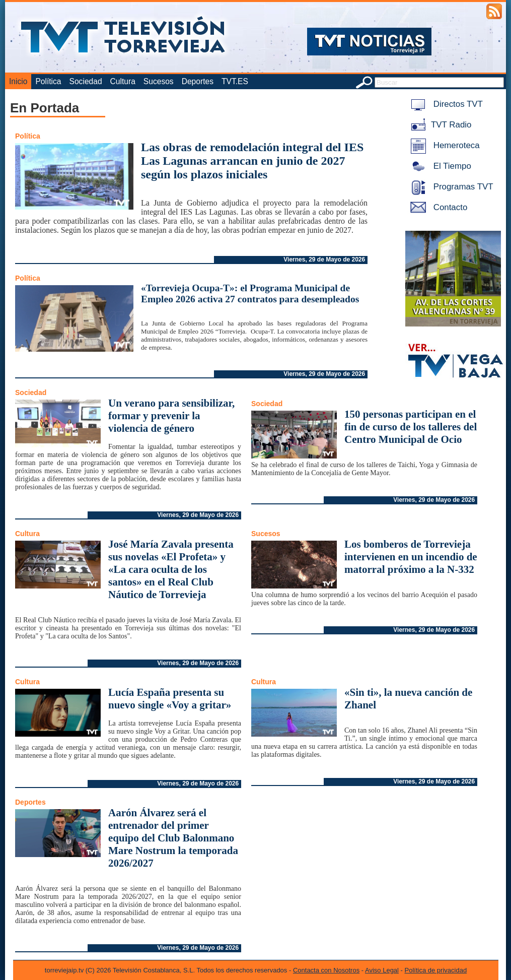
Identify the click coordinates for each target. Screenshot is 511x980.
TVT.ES (235, 81)
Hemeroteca (443, 145)
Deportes (198, 81)
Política (48, 81)
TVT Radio (439, 125)
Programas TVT (450, 187)
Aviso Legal (382, 970)
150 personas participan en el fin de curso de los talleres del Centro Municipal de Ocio (411, 427)
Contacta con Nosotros (326, 970)
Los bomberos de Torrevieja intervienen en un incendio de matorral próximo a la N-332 (411, 557)
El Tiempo (439, 166)
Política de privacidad (436, 970)
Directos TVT (445, 104)
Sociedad (86, 81)
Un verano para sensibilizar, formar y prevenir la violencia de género (171, 416)
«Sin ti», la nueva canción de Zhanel (408, 699)
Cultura (123, 81)
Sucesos (159, 81)
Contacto (437, 207)
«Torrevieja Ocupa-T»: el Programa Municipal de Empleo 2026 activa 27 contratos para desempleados (250, 293)
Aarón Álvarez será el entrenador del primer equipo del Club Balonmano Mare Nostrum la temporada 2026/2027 (173, 838)
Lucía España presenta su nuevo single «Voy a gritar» (170, 699)
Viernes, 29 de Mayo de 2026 (324, 259)
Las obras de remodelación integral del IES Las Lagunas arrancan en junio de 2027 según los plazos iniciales (252, 161)
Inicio (18, 81)
